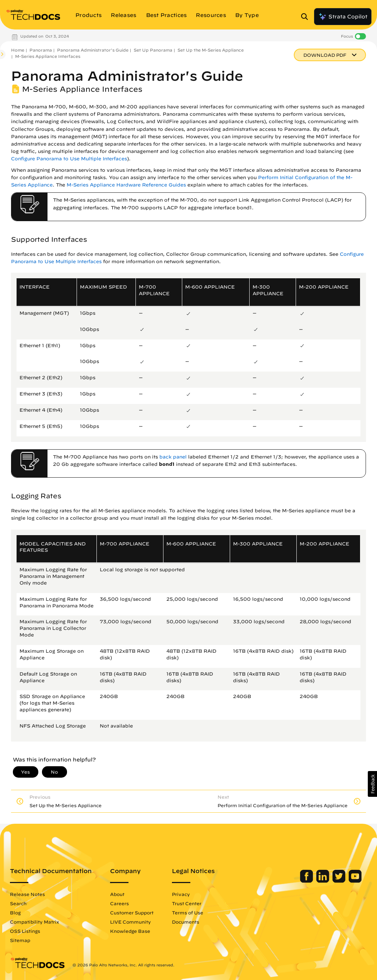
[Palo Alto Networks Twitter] (340, 881)
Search (18, 903)
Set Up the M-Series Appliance (211, 50)
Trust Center (187, 903)
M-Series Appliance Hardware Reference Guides (126, 185)
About (117, 894)
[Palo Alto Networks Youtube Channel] (355, 881)
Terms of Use (188, 913)
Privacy (181, 894)
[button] (372, 784)
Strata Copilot (343, 17)
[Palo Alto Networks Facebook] (307, 881)
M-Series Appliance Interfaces (48, 56)
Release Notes (27, 894)
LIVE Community (131, 922)
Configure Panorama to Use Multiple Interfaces (69, 159)
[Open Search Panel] (307, 17)
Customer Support (132, 913)
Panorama (41, 50)
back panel (173, 457)
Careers (119, 903)
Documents (186, 922)
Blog (15, 913)
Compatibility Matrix (34, 922)
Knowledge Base (130, 931)
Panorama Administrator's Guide (93, 50)
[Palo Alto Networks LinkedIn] (323, 881)
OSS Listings (25, 931)
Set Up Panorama (153, 50)
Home (18, 50)
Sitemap (20, 940)
